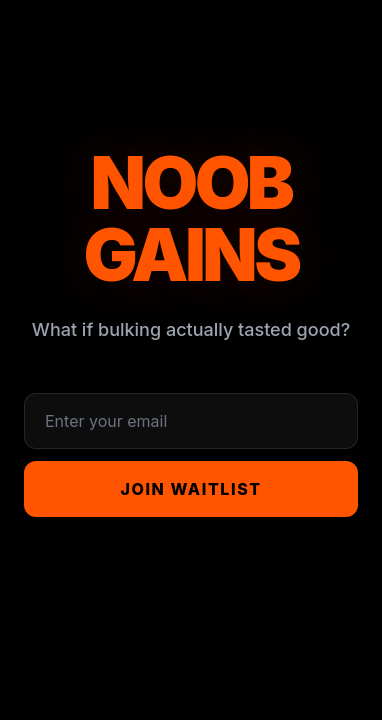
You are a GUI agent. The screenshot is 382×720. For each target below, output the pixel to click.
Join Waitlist (190, 489)
